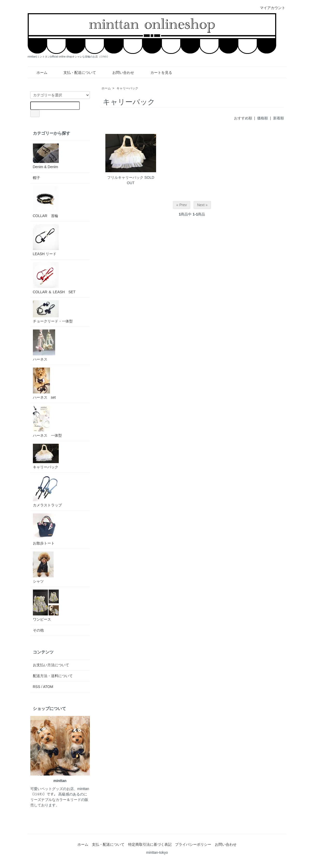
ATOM (48, 687)
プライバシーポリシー (193, 844)
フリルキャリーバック (125, 177)
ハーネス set (44, 383)
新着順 (279, 118)
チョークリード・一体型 (53, 312)
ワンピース (46, 605)
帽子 (36, 178)
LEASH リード (46, 240)
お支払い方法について (51, 665)
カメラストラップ (47, 491)
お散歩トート (46, 529)
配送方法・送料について (53, 676)
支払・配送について (76, 73)
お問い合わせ (119, 73)
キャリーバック (127, 88)
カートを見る (158, 73)
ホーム (38, 73)
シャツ (43, 567)
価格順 (262, 118)
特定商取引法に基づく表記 (150, 844)
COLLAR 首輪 (46, 202)
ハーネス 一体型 (47, 422)
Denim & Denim (46, 156)
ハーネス (44, 345)
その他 (38, 630)
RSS (37, 687)
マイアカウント (270, 8)
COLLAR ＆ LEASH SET (54, 278)
